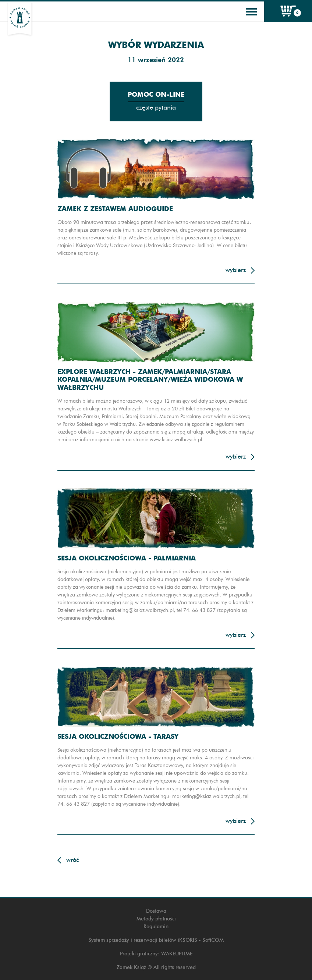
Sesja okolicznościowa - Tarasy (118, 736)
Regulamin (156, 926)
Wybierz (236, 270)
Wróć (72, 860)
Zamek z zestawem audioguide (115, 209)
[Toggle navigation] (251, 12)
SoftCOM (213, 940)
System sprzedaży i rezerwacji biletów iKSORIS (143, 940)
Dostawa (156, 911)
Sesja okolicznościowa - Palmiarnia (127, 558)
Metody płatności (156, 919)
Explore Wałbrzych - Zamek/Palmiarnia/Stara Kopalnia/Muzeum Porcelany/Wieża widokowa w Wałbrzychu (150, 379)
